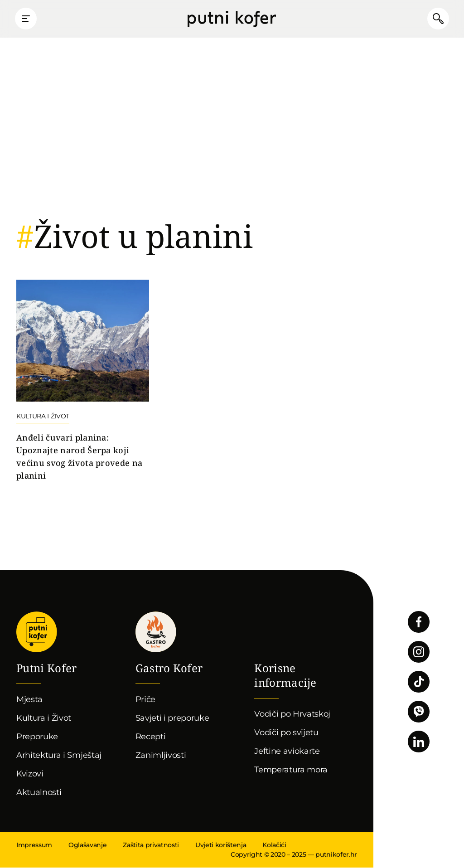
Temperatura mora (291, 770)
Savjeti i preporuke (172, 718)
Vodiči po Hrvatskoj (292, 714)
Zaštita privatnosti (151, 845)
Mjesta (29, 700)
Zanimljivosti (161, 756)
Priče (145, 700)
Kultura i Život (44, 718)
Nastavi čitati (83, 381)
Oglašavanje (87, 845)
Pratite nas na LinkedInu (419, 742)
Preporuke (37, 737)
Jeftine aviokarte (287, 752)
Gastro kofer (156, 632)
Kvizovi (30, 774)
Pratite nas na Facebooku (419, 622)
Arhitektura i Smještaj (59, 756)
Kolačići (274, 845)
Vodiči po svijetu (286, 733)
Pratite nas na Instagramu (419, 652)
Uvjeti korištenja (221, 845)
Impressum (34, 845)
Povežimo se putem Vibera (419, 712)
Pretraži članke (437, 19)
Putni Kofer (232, 19)
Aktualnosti (39, 793)
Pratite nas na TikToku (419, 682)
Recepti (151, 737)
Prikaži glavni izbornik (27, 19)
